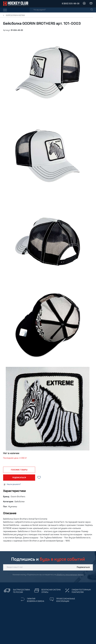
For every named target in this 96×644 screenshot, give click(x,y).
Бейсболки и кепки (15, 16)
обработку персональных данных (70, 575)
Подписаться (83, 567)
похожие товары (19, 470)
